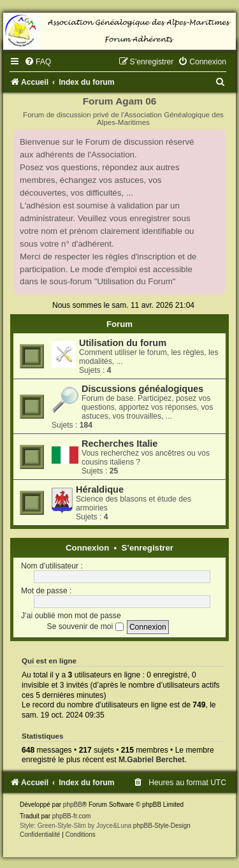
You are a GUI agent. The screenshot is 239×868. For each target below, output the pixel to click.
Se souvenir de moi (85, 626)
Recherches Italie (119, 444)
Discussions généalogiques (142, 389)
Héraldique (100, 489)
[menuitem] (38, 62)
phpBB (73, 805)
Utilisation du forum (123, 343)
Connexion (87, 548)
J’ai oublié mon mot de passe (71, 616)
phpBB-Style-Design (162, 826)
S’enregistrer (148, 548)
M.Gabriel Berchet (152, 760)
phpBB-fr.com (72, 816)
